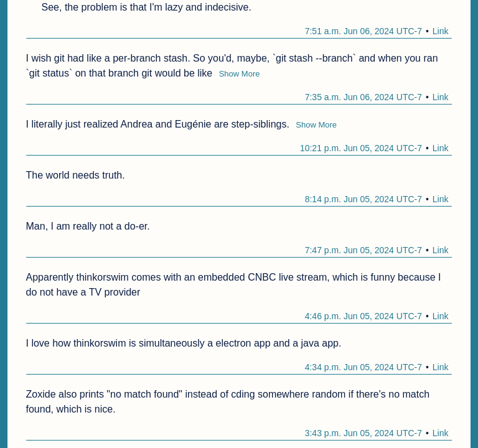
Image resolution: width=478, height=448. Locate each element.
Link (441, 31)
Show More (240, 74)
